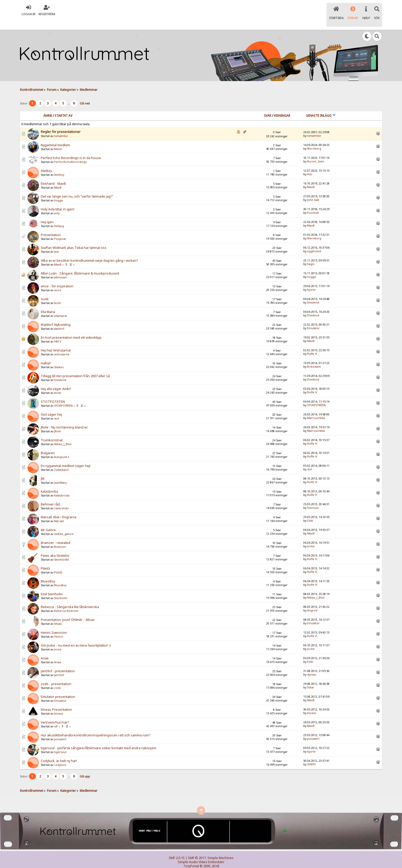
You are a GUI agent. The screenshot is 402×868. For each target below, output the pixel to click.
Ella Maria (48, 301)
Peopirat (60, 228)
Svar (268, 105)
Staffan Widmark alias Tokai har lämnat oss (74, 237)
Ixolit (45, 289)
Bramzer (60, 536)
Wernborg (314, 138)
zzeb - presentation (56, 673)
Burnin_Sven (316, 151)
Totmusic (313, 497)
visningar (282, 105)
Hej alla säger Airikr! (56, 378)
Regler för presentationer (61, 121)
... (69, 93)
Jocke (311, 535)
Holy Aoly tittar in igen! (58, 199)
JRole (58, 421)
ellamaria (61, 305)
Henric (59, 626)
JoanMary (60, 472)
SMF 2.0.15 (177, 847)
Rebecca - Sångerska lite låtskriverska (70, 596)
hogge (59, 190)
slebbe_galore (64, 523)
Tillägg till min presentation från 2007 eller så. (76, 365)
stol (57, 408)
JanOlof (59, 665)
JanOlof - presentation (58, 661)
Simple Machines (220, 847)
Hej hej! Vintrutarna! (56, 340)
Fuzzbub (313, 202)
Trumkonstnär (52, 430)
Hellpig (59, 216)
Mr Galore (48, 519)
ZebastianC (62, 459)
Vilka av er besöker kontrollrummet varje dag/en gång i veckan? (89, 250)
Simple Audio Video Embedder (201, 851)
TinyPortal (191, 855)
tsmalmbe (61, 125)
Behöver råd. (51, 494)
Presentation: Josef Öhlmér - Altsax (68, 609)
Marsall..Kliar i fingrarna (59, 507)
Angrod (312, 600)
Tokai (310, 677)
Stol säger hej (51, 404)
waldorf (59, 318)
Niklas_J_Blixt (63, 434)
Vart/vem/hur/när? (55, 712)
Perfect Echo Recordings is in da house (71, 147)
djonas (312, 664)
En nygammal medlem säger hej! (66, 455)
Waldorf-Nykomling (56, 314)
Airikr (58, 382)
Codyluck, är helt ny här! (59, 750)
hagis (311, 253)
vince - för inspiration (57, 276)
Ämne (48, 105)
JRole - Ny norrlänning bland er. (64, 417)
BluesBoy (48, 571)
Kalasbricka (49, 481)
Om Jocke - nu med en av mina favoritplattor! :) (76, 635)
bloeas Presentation (56, 699)
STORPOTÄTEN (63, 395)
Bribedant (314, 356)
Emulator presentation (58, 686)
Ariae (45, 648)
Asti (310, 163)
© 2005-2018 (209, 855)
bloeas (59, 703)
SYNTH (311, 754)
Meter (58, 139)
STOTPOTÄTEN (53, 391)
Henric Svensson (54, 622)
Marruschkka (316, 407)
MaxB (58, 177)
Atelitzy (46, 160)
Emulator (313, 317)
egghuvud (314, 240)
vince (58, 280)
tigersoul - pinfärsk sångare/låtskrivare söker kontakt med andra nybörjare (98, 738)
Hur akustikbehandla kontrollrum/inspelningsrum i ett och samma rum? (96, 725)
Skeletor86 (61, 549)
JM (43, 468)
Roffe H (312, 343)
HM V (58, 331)
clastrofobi (61, 498)
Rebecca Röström (66, 600)
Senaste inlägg (321, 105)
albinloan (60, 267)
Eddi (310, 510)
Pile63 (45, 558)
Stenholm (61, 588)
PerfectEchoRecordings (70, 151)
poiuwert (60, 729)
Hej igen (47, 212)
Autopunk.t (62, 446)
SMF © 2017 (197, 847)
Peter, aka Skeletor (55, 545)
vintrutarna (62, 344)
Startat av (63, 105)
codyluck (60, 754)
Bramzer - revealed (56, 532)
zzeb (57, 677)
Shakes (59, 357)
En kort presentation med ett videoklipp (71, 327)
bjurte (311, 279)
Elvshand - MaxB (53, 173)
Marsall (59, 511)
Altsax (58, 613)
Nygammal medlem (55, 135)
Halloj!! (46, 353)
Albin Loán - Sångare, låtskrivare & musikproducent (80, 263)
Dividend (313, 292)
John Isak (313, 189)
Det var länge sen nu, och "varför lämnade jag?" (77, 186)
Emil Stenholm (52, 584)
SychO (217, 859)
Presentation (51, 224)
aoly (57, 203)
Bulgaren (48, 442)
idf (56, 716)
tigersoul (60, 742)
